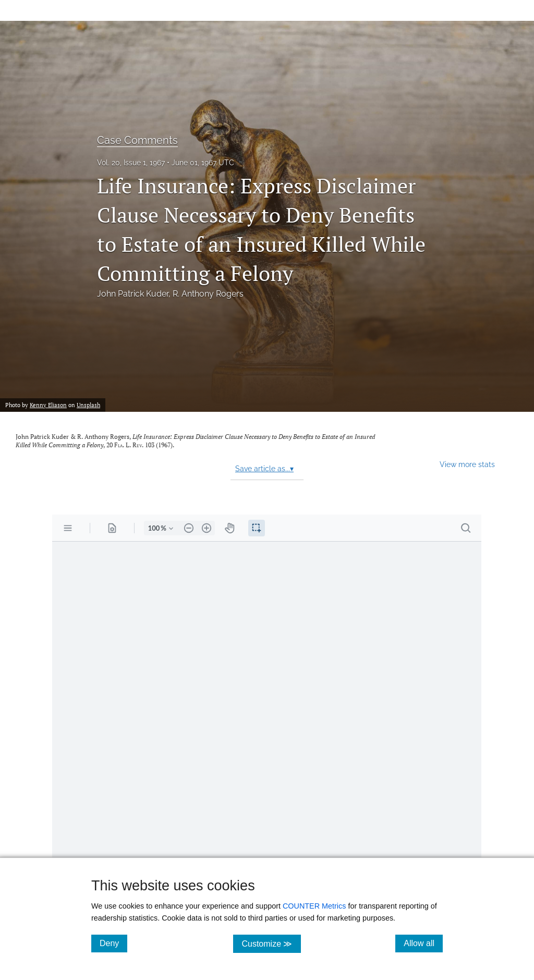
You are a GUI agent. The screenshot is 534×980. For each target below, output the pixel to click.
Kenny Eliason (48, 405)
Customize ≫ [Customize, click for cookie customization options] (271, 943)
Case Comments (137, 140)
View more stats (467, 464)
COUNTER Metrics (314, 906)
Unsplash (88, 405)
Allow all (423, 943)
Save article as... (264, 469)
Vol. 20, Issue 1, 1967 (131, 163)
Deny (113, 943)
